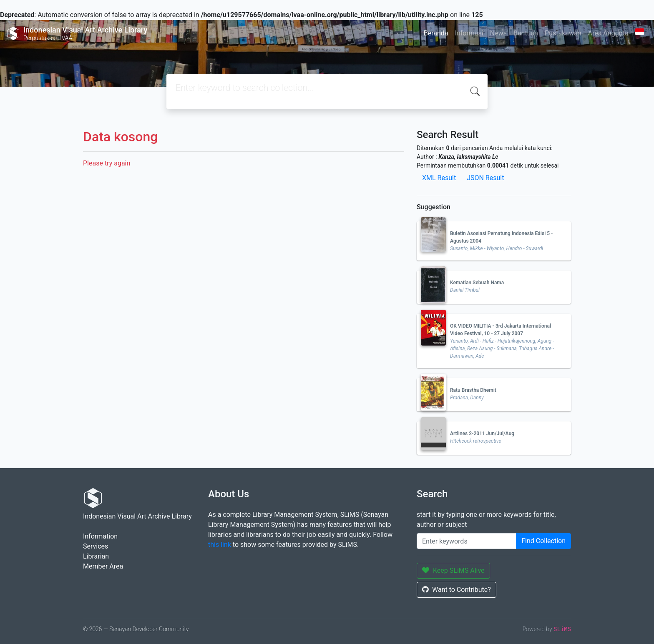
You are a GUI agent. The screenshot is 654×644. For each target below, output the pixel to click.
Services (96, 546)
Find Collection (543, 541)
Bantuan (526, 33)
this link (220, 545)
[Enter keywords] (467, 541)
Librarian (96, 556)
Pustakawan (563, 33)
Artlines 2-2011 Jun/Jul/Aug (482, 434)
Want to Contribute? (457, 590)
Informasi (469, 33)
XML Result (439, 178)
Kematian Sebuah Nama (477, 283)
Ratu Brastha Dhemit (473, 390)
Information (100, 536)
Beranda (436, 33)
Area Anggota (608, 33)
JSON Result (485, 178)
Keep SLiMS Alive (453, 570)
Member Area (103, 566)
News (498, 33)
